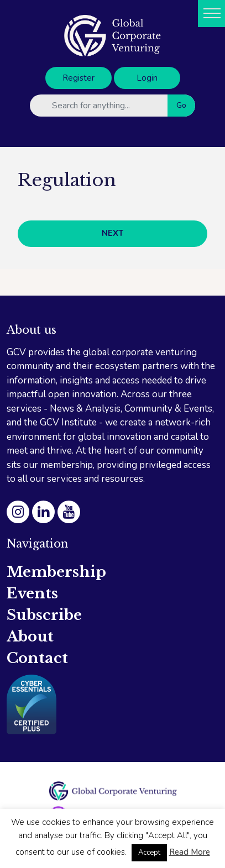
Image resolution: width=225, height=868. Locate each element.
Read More (190, 852)
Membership (56, 572)
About (30, 636)
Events (32, 593)
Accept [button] (149, 853)
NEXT (112, 233)
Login (147, 78)
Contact (37, 658)
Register (79, 78)
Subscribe (44, 615)
